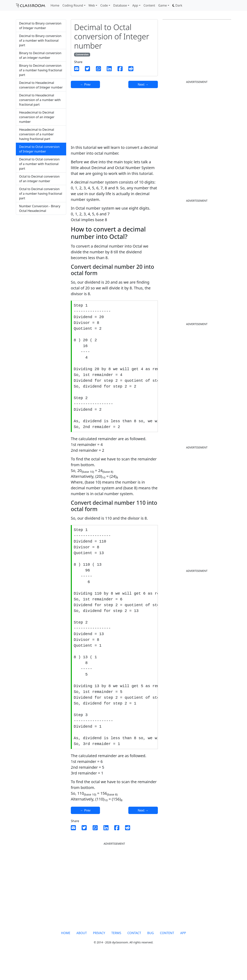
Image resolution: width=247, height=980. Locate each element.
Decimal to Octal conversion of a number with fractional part (39, 164)
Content (149, 5)
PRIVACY (99, 956)
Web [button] (92, 5)
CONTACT (134, 956)
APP (183, 956)
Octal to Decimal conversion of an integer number (39, 179)
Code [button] (104, 5)
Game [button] (163, 5)
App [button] (135, 5)
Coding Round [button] (73, 5)
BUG (151, 956)
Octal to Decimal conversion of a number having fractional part (41, 194)
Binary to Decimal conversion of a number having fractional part (41, 70)
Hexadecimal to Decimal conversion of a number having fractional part (37, 134)
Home (55, 5)
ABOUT (82, 956)
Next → (143, 84)
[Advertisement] (41, 282)
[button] (177, 5)
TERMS (116, 956)
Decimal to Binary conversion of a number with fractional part (40, 40)
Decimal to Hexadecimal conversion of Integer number (41, 85)
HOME (66, 956)
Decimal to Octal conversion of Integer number (39, 149)
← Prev (85, 84)
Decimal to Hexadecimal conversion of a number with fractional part (40, 100)
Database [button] (120, 5)
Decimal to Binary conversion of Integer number (40, 26)
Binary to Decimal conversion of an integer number (40, 55)
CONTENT (167, 956)
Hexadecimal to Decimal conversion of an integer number (37, 117)
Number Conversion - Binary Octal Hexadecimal (40, 208)
